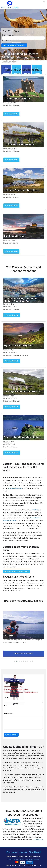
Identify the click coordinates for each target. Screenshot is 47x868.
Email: (6, 706)
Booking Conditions (33, 859)
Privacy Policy (12, 859)
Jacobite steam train (15, 488)
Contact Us (22, 859)
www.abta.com (39, 840)
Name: (6, 697)
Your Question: (9, 714)
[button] (15, 661)
